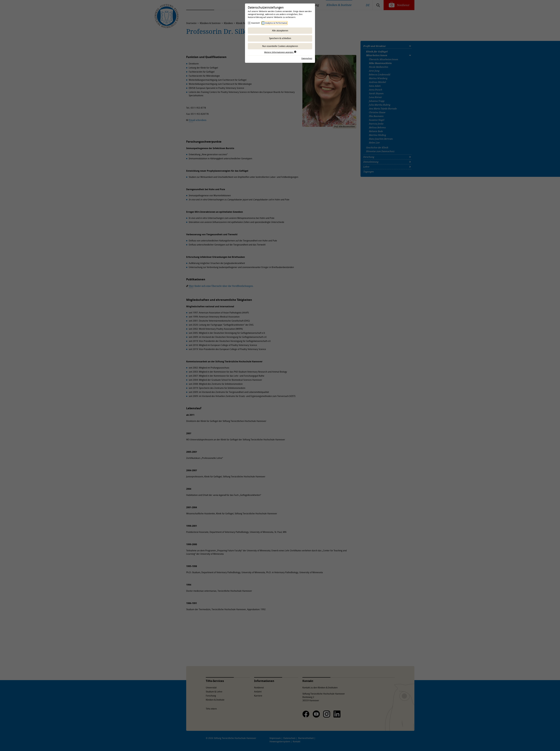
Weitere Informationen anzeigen (280, 52)
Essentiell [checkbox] (256, 23)
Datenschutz (307, 58)
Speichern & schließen (280, 38)
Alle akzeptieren (280, 31)
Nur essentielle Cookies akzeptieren (280, 46)
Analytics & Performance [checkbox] (276, 23)
